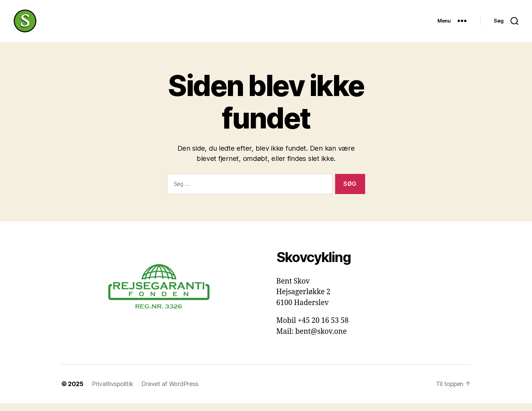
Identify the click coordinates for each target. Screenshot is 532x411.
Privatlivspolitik (112, 392)
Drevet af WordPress (170, 392)
